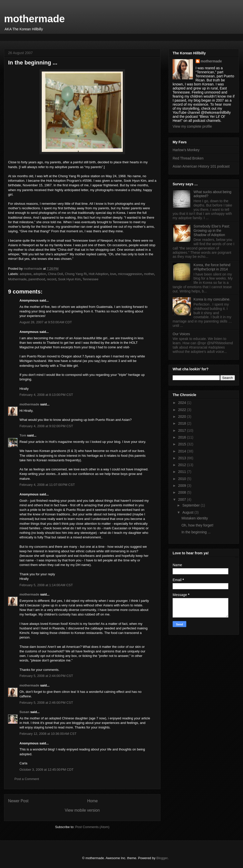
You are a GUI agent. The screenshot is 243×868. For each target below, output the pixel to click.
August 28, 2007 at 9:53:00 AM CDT (46, 322)
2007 (183, 499)
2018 (183, 423)
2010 (183, 479)
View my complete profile (192, 126)
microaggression (130, 274)
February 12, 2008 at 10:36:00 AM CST (48, 734)
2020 (183, 417)
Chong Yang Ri (76, 274)
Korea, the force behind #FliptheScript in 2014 (212, 267)
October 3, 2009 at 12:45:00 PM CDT (47, 770)
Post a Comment (27, 779)
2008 (183, 492)
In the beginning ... (196, 532)
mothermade (34, 19)
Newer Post (18, 801)
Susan (24, 712)
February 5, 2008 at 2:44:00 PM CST (46, 676)
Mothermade (17, 279)
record (52, 279)
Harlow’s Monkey (186, 150)
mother (149, 274)
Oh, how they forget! (197, 525)
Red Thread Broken (188, 158)
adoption (40, 274)
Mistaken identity (195, 518)
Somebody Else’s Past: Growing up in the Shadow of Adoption (212, 231)
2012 (183, 465)
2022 (183, 410)
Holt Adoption (98, 274)
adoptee (26, 274)
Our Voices (181, 334)
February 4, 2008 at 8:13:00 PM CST (46, 395)
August (188, 512)
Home (93, 801)
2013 (183, 458)
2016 (183, 437)
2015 (183, 444)
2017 (183, 430)
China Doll (55, 274)
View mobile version (82, 810)
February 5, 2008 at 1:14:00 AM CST (46, 585)
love (113, 274)
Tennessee (90, 279)
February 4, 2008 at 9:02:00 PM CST (46, 426)
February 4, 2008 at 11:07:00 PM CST (47, 485)
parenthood (37, 279)
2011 (183, 472)
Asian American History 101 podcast (201, 166)
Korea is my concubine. (212, 299)
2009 (183, 486)
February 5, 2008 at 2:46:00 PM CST (46, 703)
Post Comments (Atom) (92, 827)
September (191, 505)
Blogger (162, 858)
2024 (183, 403)
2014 (183, 451)
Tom (23, 435)
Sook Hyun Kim (69, 279)
